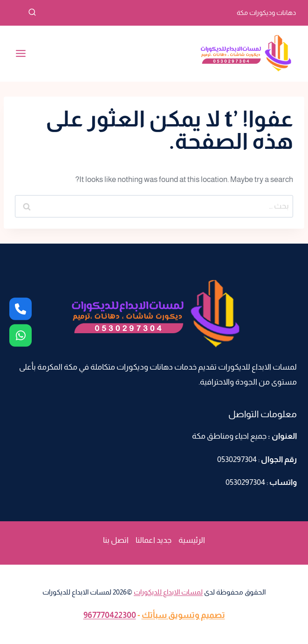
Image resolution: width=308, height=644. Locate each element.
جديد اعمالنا (154, 540)
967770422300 (110, 615)
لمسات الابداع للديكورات (168, 592)
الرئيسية (192, 540)
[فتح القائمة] (21, 54)
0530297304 (237, 459)
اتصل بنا (116, 540)
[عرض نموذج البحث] (24, 13)
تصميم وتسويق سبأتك (183, 615)
